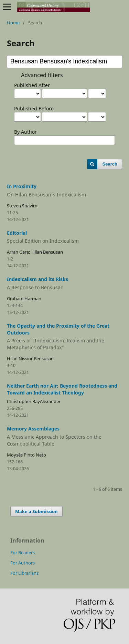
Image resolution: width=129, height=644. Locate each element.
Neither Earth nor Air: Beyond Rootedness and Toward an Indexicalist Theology (62, 389)
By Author (25, 132)
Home (13, 23)
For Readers (23, 552)
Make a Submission (36, 511)
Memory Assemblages (64, 436)
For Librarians (24, 573)
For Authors (23, 563)
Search (110, 164)
